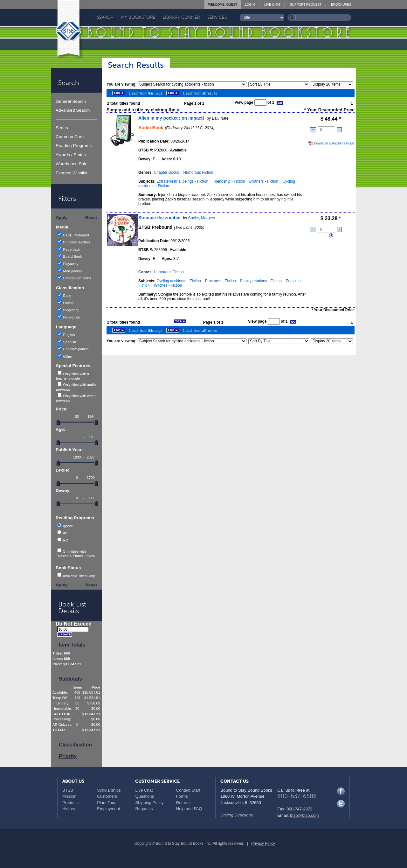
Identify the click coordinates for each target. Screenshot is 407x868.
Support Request (306, 5)
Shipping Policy (149, 803)
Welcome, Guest (223, 5)
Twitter (341, 804)
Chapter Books (166, 172)
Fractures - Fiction (221, 281)
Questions (145, 796)
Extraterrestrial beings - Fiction (182, 181)
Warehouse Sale (72, 164)
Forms (182, 796)
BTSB (68, 790)
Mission (69, 796)
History (69, 809)
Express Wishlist (72, 173)
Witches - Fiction (168, 285)
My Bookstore (138, 17)
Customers (107, 796)
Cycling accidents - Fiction (179, 281)
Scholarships (109, 790)
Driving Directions (237, 815)
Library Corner (181, 17)
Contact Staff (188, 790)
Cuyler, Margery (202, 218)
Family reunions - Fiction (261, 281)
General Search (71, 101)
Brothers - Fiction (264, 181)
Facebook (341, 791)
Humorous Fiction (198, 172)
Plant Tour (106, 803)
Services (217, 17)
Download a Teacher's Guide (331, 143)
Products (70, 803)
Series (62, 128)
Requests (144, 809)
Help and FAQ (189, 809)
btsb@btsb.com (304, 815)
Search (105, 17)
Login (250, 5)
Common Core (70, 137)
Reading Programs (74, 146)
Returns (183, 803)
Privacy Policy (263, 843)
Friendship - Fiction (229, 181)
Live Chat (272, 5)
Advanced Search (73, 110)
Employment (108, 809)
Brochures (341, 5)
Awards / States (71, 155)
